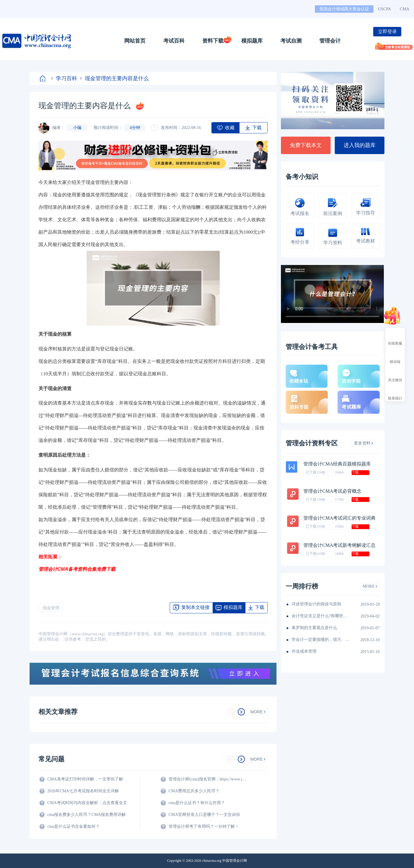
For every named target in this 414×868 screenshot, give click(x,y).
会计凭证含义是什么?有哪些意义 (321, 616)
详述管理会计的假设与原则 (316, 604)
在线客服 (395, 338)
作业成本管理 (304, 651)
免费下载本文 (306, 145)
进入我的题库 (360, 145)
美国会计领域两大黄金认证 (344, 9)
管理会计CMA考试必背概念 (332, 491)
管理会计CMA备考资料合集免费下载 (77, 569)
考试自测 (291, 41)
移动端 (395, 356)
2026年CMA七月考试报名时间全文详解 (83, 791)
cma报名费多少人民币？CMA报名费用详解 (86, 815)
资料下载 (213, 41)
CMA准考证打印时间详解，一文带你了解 (85, 779)
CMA (405, 9)
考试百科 (174, 41)
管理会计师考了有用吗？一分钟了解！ (204, 826)
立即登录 (387, 31)
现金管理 (51, 608)
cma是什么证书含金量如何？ (73, 826)
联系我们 (395, 393)
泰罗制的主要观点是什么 (314, 628)
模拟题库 (252, 41)
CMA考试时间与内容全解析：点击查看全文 (87, 803)
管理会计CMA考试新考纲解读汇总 (339, 545)
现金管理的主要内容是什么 (114, 78)
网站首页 (135, 41)
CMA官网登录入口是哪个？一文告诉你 (204, 815)
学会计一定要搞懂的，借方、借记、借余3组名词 (321, 640)
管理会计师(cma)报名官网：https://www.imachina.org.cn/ (208, 779)
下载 (355, 472)
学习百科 (64, 78)
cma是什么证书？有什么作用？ (197, 803)
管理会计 (330, 41)
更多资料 (364, 443)
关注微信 (395, 375)
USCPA (384, 9)
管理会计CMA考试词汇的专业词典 (339, 518)
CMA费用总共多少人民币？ (194, 791)
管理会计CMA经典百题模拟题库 (337, 464)
